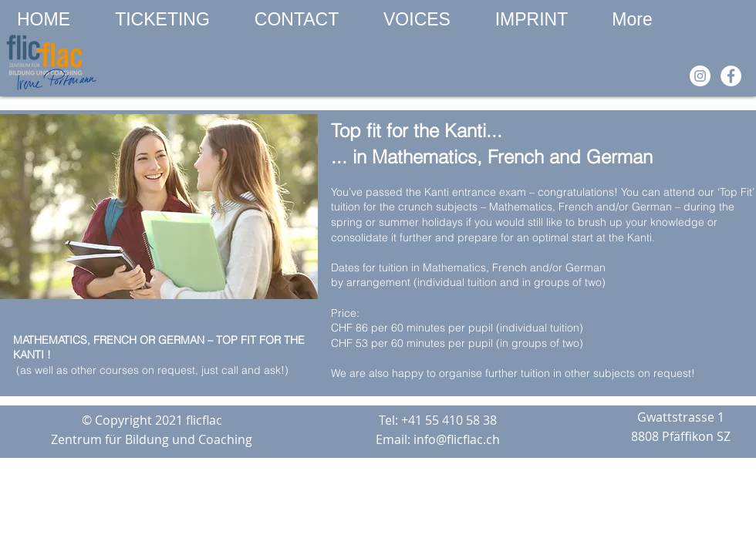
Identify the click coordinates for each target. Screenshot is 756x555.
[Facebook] (731, 76)
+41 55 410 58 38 (449, 420)
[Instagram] (700, 76)
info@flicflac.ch (457, 439)
